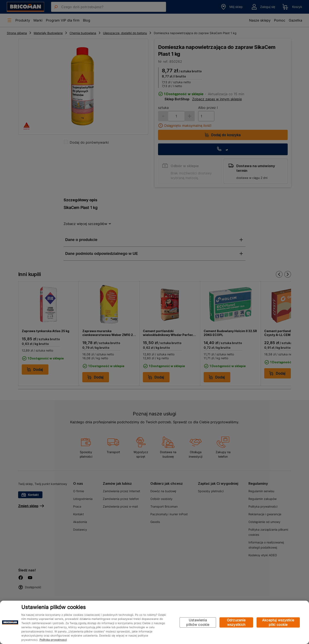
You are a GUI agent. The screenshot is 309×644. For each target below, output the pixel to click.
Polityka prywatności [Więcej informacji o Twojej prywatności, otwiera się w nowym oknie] (53, 640)
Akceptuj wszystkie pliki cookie (278, 622)
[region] (154, 622)
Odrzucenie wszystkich (236, 622)
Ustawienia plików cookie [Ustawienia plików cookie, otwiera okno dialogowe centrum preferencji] (198, 622)
